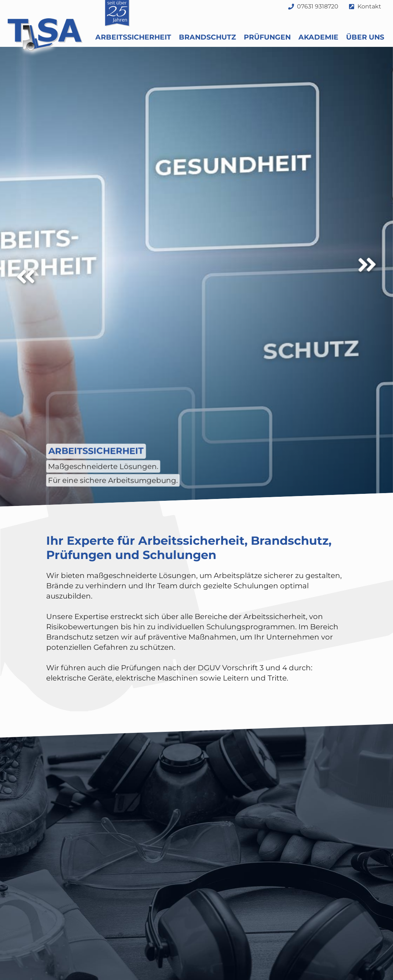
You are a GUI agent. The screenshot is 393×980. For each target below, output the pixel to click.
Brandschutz (207, 37)
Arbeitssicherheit (133, 37)
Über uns (365, 37)
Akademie (318, 37)
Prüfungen (267, 37)
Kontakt (369, 6)
